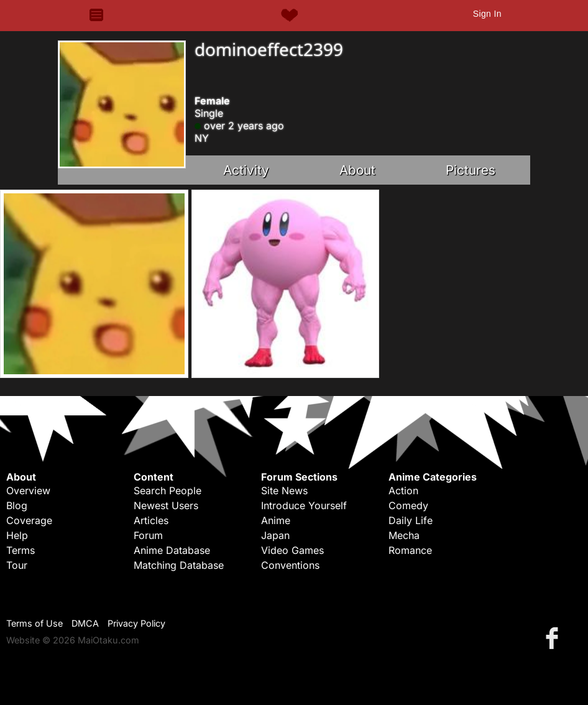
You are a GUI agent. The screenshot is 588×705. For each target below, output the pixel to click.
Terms (21, 550)
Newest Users (166, 505)
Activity (246, 170)
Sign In (487, 14)
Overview (28, 491)
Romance (410, 550)
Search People (168, 491)
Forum (148, 535)
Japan (275, 535)
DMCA (85, 623)
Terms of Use (34, 623)
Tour (17, 565)
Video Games (292, 550)
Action (403, 491)
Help (17, 535)
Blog (17, 505)
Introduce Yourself (304, 505)
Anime (276, 520)
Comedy (408, 505)
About (357, 170)
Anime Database (172, 550)
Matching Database (179, 565)
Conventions (290, 565)
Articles (151, 520)
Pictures (471, 170)
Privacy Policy (136, 623)
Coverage (29, 520)
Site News (284, 491)
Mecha (404, 535)
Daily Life (411, 520)
